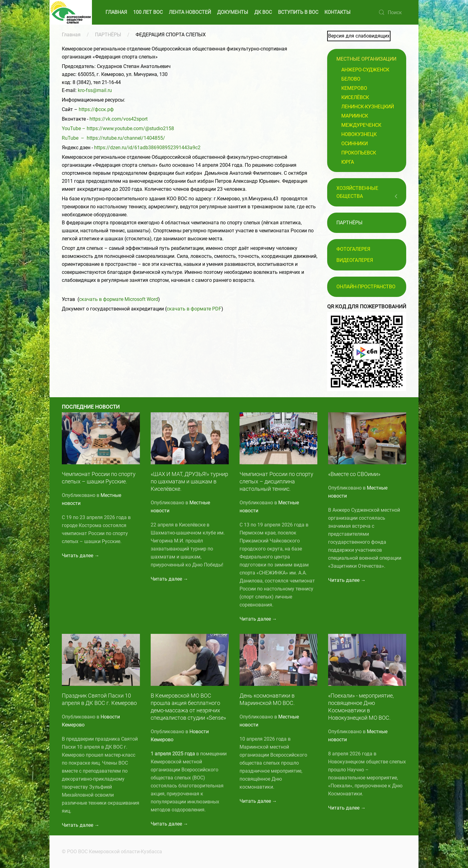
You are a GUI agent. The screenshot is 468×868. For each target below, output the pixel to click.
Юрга (348, 162)
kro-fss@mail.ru (95, 90)
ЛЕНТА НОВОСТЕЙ (190, 12)
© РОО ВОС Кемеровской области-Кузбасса (111, 852)
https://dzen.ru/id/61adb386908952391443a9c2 (147, 148)
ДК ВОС (263, 12)
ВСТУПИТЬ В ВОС (298, 12)
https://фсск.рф (96, 109)
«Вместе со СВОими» (354, 474)
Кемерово (354, 88)
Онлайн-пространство (366, 287)
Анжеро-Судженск (365, 70)
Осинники (355, 144)
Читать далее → (81, 556)
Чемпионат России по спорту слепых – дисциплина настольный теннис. (276, 481)
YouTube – (74, 128)
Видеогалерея (355, 260)
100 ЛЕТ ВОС (148, 12)
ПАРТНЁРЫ (108, 35)
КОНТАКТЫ (337, 12)
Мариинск (355, 116)
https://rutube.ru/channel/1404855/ (126, 138)
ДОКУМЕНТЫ (233, 12)
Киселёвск (355, 97)
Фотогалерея (353, 249)
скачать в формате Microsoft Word (119, 299)
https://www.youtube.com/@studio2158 (130, 128)
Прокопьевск (359, 153)
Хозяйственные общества (357, 192)
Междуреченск (361, 125)
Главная (71, 35)
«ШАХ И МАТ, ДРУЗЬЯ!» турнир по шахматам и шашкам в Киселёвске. (189, 481)
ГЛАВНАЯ (116, 12)
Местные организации (366, 59)
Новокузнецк (359, 134)
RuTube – (74, 138)
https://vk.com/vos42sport (119, 119)
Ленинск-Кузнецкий (368, 107)
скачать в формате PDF (194, 309)
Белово (351, 79)
